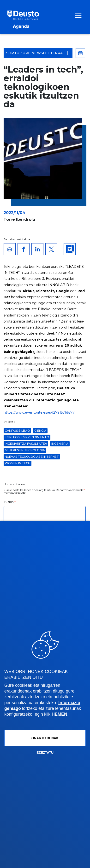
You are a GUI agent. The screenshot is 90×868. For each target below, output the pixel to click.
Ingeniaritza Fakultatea (26, 444)
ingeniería (60, 444)
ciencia (40, 431)
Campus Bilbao (17, 431)
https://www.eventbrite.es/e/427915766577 (39, 412)
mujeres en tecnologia (25, 450)
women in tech (18, 463)
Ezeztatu (45, 753)
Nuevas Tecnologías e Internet (32, 457)
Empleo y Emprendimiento (27, 437)
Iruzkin (10, 502)
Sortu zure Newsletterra (38, 53)
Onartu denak (45, 738)
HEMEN (59, 714)
